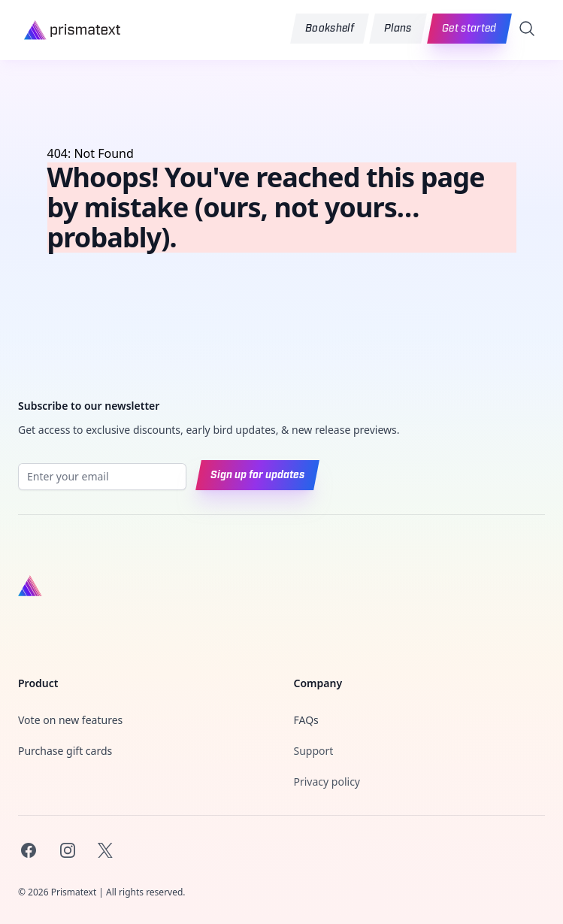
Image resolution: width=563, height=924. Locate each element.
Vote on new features (70, 720)
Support (314, 751)
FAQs (306, 720)
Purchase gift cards (65, 751)
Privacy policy (327, 782)
